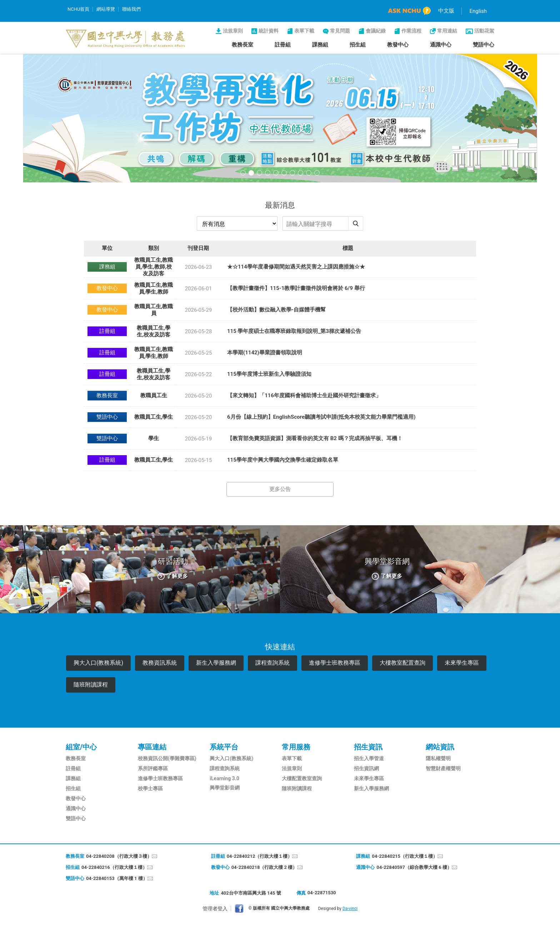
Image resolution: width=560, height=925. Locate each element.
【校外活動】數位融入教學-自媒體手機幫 (276, 310)
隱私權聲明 (438, 758)
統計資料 (269, 31)
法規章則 (233, 31)
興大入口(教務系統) (98, 663)
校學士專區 (150, 788)
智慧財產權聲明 (443, 768)
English (478, 11)
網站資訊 (440, 747)
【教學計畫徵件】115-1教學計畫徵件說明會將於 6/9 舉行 (296, 288)
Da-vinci (350, 909)
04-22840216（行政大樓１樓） (114, 867)
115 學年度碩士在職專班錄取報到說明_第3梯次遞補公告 (294, 331)
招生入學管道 (369, 758)
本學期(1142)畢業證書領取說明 (265, 353)
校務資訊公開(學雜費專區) (167, 758)
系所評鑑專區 (153, 768)
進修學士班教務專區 (335, 663)
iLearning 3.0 (224, 778)
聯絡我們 (131, 9)
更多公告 (280, 489)
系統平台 (224, 747)
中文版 (446, 11)
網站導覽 (106, 9)
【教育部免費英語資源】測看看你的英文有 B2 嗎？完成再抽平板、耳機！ (315, 438)
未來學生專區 (462, 663)
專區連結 (152, 747)
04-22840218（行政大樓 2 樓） (264, 867)
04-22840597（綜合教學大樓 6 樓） (414, 867)
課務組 (320, 45)
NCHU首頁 (78, 9)
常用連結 (447, 31)
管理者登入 (215, 909)
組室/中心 (81, 747)
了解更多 (177, 576)
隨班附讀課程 (91, 685)
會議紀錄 (376, 31)
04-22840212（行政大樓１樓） (260, 856)
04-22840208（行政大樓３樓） (119, 856)
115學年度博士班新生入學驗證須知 (269, 374)
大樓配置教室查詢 (302, 778)
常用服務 (296, 747)
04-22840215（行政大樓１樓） (405, 856)
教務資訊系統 (160, 663)
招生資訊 (368, 747)
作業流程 (411, 31)
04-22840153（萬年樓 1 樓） (117, 878)
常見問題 (340, 31)
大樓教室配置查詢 (402, 663)
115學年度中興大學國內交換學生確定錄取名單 (283, 460)
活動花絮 (484, 31)
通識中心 (441, 45)
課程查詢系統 (272, 663)
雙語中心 (484, 45)
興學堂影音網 (225, 788)
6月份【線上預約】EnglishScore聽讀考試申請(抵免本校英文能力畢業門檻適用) (321, 417)
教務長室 (242, 45)
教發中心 (398, 45)
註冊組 (283, 45)
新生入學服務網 (216, 663)
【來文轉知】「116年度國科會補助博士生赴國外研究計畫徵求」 (304, 395)
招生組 (358, 45)
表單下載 (304, 31)
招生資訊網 (366, 768)
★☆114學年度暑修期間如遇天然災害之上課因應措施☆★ (296, 267)
